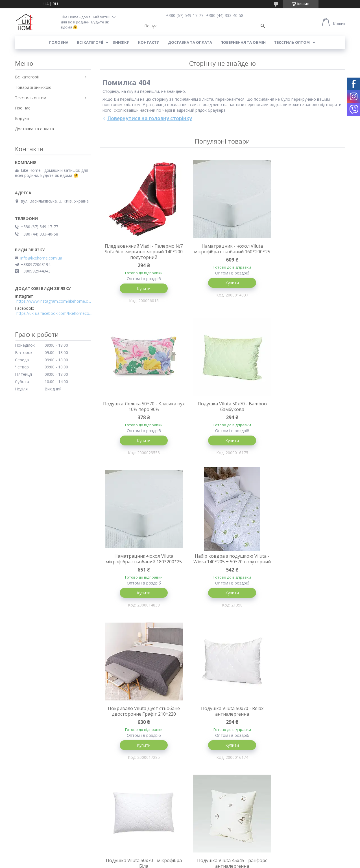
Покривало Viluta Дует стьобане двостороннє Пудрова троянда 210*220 (222, 722)
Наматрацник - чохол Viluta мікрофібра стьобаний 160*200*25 (222, 252)
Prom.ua (208, 857)
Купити (140, 288)
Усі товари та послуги (220, 789)
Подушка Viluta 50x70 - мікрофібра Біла (304, 566)
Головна (59, 42)
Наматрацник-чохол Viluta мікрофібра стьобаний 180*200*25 (222, 410)
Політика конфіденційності (263, 862)
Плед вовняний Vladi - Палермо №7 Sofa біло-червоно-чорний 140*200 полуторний (140, 252)
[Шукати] (263, 26)
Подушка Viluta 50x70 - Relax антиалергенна (222, 566)
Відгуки (22, 118)
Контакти (149, 42)
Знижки (121, 42)
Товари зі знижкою (33, 87)
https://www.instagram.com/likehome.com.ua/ (54, 301)
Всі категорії (90, 42)
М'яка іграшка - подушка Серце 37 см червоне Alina (304, 719)
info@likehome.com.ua (41, 258)
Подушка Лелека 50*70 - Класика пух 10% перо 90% (304, 249)
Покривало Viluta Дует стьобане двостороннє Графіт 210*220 (140, 566)
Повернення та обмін (243, 42)
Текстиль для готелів (203, 834)
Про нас (23, 108)
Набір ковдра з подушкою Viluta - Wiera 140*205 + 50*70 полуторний (304, 410)
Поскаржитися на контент (215, 862)
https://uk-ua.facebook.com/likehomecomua (54, 313)
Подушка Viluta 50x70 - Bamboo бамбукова (140, 407)
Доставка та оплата (190, 42)
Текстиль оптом (292, 42)
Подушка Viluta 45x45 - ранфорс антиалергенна (140, 719)
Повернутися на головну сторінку (150, 118)
